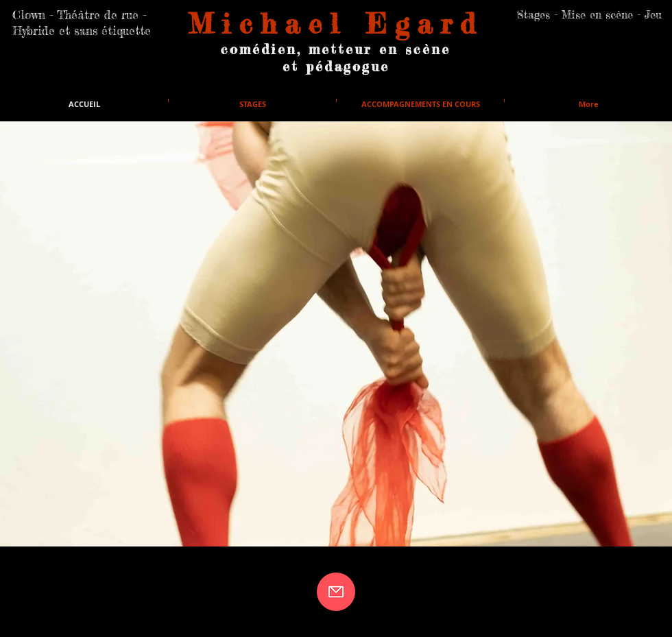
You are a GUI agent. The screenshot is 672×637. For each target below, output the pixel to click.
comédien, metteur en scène (336, 49)
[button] (336, 334)
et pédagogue (336, 66)
